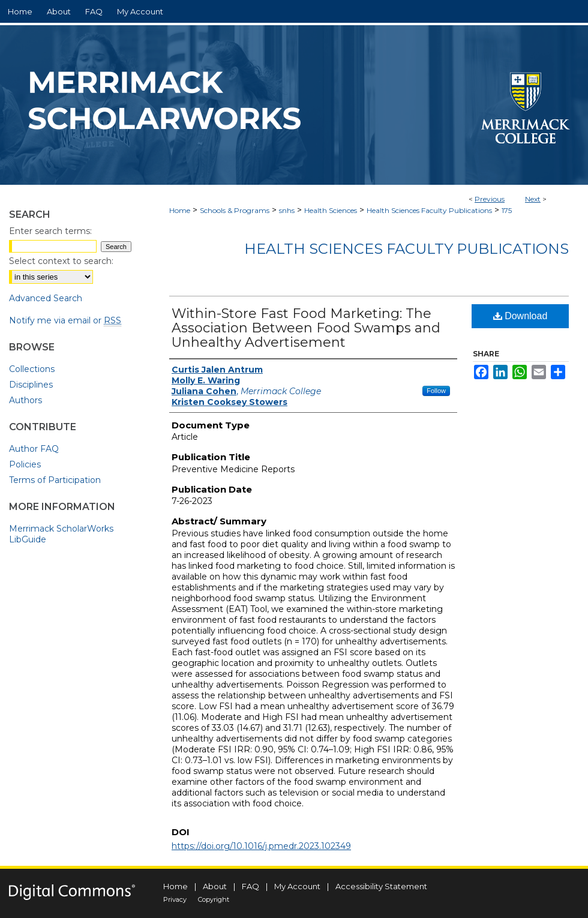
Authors (25, 400)
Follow (436, 391)
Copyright (214, 899)
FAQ (250, 886)
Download (520, 316)
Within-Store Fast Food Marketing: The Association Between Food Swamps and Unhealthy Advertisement (306, 328)
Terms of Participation (55, 480)
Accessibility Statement (381, 886)
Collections (32, 369)
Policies (25, 464)
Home (180, 210)
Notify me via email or (65, 320)
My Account (297, 886)
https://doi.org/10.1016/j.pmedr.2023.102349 (261, 846)
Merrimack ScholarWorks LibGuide (61, 534)
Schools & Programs (235, 210)
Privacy (175, 899)
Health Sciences (331, 210)
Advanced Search (46, 298)
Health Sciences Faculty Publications (429, 210)
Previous (490, 199)
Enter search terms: (50, 231)
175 (507, 210)
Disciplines (31, 385)
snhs (287, 210)
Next (533, 199)
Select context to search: (61, 261)
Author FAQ (34, 449)
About (215, 886)
